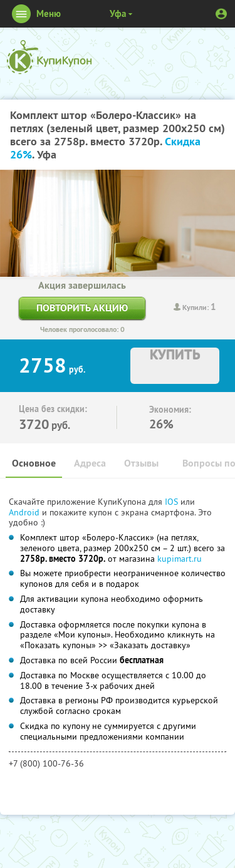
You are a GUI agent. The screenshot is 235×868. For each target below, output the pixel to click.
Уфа (118, 13)
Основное (34, 463)
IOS (173, 502)
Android (25, 512)
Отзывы (141, 463)
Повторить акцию (82, 308)
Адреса (90, 463)
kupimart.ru (180, 559)
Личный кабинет (221, 14)
